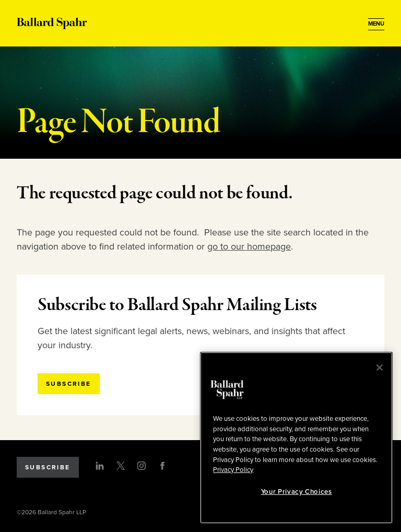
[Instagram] (141, 466)
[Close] (380, 368)
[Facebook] (162, 466)
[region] (296, 438)
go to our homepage (249, 246)
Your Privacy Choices (297, 492)
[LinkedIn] (100, 466)
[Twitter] (121, 466)
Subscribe (48, 467)
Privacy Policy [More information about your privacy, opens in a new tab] (233, 470)
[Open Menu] (376, 24)
